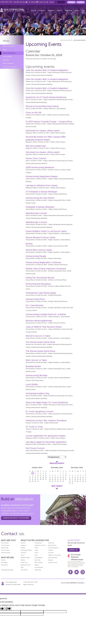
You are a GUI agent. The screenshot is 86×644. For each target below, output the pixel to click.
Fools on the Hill (33, 113)
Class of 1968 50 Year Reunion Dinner (44, 327)
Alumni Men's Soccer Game (39, 250)
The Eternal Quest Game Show (40, 342)
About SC (34, 10)
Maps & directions (28, 585)
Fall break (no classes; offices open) (43, 131)
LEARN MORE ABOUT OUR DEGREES (16, 518)
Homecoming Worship (36, 375)
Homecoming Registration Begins (42, 176)
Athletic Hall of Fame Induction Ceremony (46, 269)
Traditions (51, 550)
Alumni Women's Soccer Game (41, 237)
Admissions (24, 553)
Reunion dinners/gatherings (39, 321)
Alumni (77, 10)
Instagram (83, 572)
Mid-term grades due (36, 146)
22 (33, 479)
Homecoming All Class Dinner (40, 198)
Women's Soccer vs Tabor (38, 336)
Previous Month (57, 463)
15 (33, 477)
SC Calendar (32, 2)
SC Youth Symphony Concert (40, 411)
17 (38, 477)
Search (52, 2)
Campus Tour (24, 562)
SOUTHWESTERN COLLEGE (75, 583)
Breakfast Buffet (33, 366)
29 (33, 481)
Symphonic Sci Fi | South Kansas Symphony (46, 97)
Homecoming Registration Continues (43, 262)
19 (43, 477)
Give (81, 2)
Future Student (5, 543)
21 (30, 479)
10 (38, 475)
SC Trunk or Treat (34, 427)
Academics (51, 10)
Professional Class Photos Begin (41, 293)
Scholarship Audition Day (37, 393)
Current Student (5, 545)
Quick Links (43, 2)
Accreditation (4, 562)
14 (30, 477)
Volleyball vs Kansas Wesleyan (40, 207)
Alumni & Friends (5, 550)
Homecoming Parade (36, 256)
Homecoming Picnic (35, 299)
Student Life (68, 10)
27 (46, 479)
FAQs (22, 567)
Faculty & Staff (5, 548)
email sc (73, 550)
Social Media (7, 57)
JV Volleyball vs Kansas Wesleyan (41, 192)
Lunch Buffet (32, 384)
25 (41, 479)
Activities (23, 548)
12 (43, 475)
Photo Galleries (8, 63)
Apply (71, 2)
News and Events (9, 46)
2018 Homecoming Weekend (40, 167)
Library (36, 550)
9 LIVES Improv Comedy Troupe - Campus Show (49, 122)
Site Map (3, 560)
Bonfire (29, 244)
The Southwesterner (10, 67)
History (36, 548)
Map (15, 2)
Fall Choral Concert (35, 448)
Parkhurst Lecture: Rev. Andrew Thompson (46, 420)
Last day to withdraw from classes (42, 185)
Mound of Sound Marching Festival (42, 106)
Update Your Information (54, 555)
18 (41, 477)
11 (41, 475)
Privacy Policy (4, 565)
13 (46, 475)
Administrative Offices (26, 550)
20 (46, 477)
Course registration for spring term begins (46, 436)
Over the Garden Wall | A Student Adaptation (47, 70)
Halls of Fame (24, 570)
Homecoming (38, 543)
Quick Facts (37, 560)
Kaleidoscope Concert (36, 213)
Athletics (60, 10)
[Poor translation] (8, 609)
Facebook (71, 572)
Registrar (37, 565)
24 (38, 479)
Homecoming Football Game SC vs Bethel (46, 314)
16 (35, 477)
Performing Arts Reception (38, 284)
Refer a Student (39, 562)
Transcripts (51, 553)
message (36, 582)
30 (35, 481)
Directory (22, 2)
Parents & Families (6, 553)
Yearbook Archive (53, 562)
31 (38, 481)
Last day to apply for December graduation (46, 442)
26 (43, 479)
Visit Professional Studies (7, 570)
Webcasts (6, 60)
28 (30, 481)
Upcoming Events (9, 53)
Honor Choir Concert (36, 158)
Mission (36, 553)
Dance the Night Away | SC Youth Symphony (47, 402)
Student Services (52, 545)
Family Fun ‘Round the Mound (40, 278)
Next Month (57, 486)
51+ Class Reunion (35, 305)
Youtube (77, 572)
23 (35, 479)
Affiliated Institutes (25, 558)
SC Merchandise (39, 567)
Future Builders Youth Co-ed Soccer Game (46, 231)
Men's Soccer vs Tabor (36, 360)
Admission (42, 10)
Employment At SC (26, 565)
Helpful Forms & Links (40, 545)
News (83, 10)
